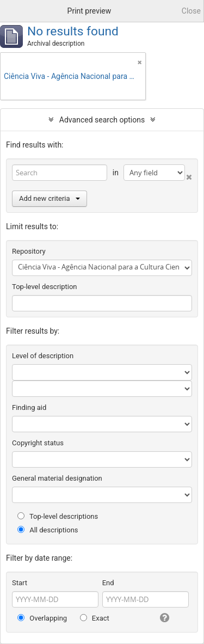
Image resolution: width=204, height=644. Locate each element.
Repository (29, 251)
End (108, 583)
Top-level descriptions (58, 516)
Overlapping (42, 618)
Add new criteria (50, 198)
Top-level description (45, 287)
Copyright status (38, 443)
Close (191, 11)
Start (20, 583)
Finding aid (29, 407)
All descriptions (48, 530)
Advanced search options (102, 120)
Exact (95, 618)
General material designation (57, 478)
